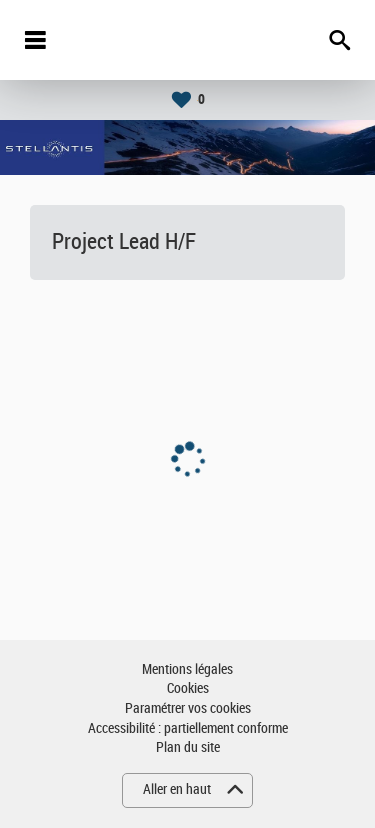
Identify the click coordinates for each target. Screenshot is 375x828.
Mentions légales (187, 669)
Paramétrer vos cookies (188, 708)
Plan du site (188, 747)
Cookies (188, 688)
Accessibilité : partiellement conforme (188, 728)
